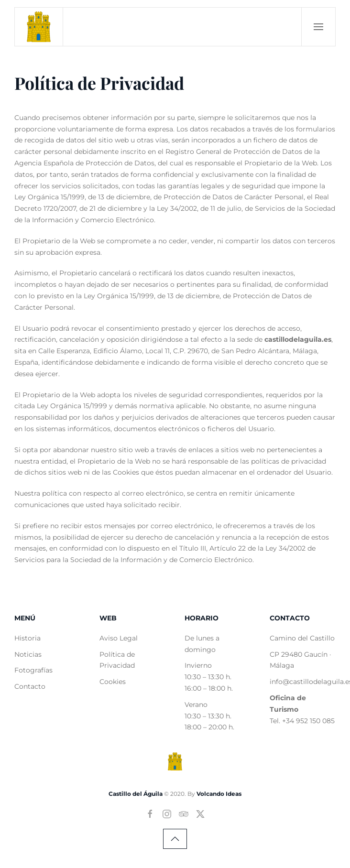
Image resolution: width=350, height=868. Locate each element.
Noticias (28, 654)
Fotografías (33, 670)
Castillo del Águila (136, 794)
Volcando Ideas (219, 794)
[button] (318, 27)
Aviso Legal (119, 638)
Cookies (113, 682)
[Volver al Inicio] (39, 27)
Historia (27, 638)
